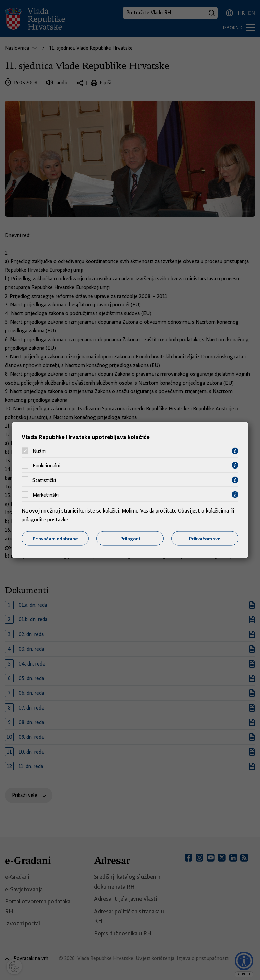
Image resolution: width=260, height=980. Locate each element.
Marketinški (46, 495)
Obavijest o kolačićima (203, 511)
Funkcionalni (46, 465)
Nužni (39, 451)
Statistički (44, 480)
